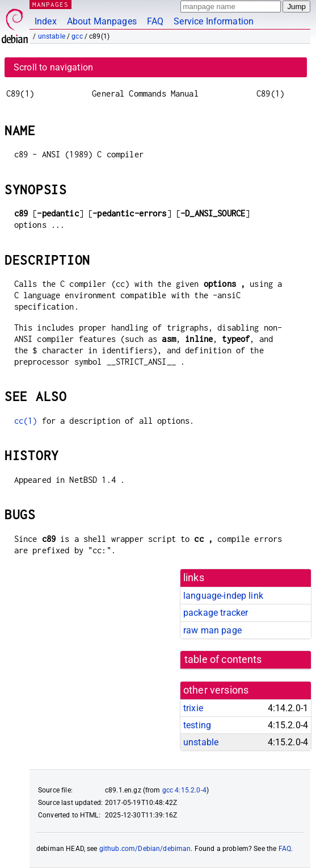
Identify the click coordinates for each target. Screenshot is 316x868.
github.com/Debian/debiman (145, 849)
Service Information (214, 21)
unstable (52, 36)
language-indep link (223, 596)
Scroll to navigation (53, 67)
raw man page (212, 630)
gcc (77, 36)
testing (197, 725)
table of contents (223, 660)
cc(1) (26, 421)
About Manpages (102, 21)
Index (46, 21)
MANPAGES (50, 4)
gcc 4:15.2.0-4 (184, 790)
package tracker (216, 613)
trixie (193, 708)
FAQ (155, 21)
